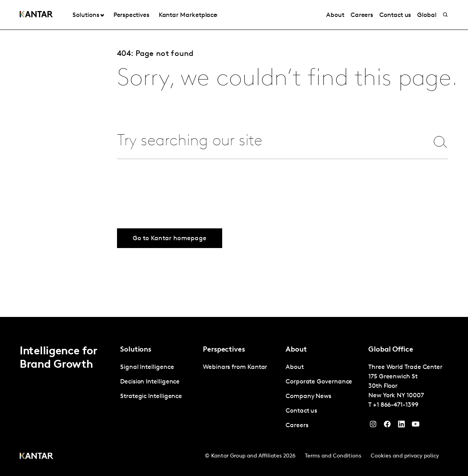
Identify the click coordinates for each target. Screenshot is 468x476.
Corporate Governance (319, 382)
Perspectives (131, 15)
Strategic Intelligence (151, 396)
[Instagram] (373, 426)
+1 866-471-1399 (396, 405)
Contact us (395, 15)
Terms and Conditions (333, 456)
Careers (362, 15)
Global (427, 15)
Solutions (86, 15)
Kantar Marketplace (188, 15)
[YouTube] (401, 426)
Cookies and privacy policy (405, 456)
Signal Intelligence (147, 367)
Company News (308, 396)
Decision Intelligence (150, 382)
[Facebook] (387, 426)
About (335, 15)
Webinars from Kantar (235, 367)
